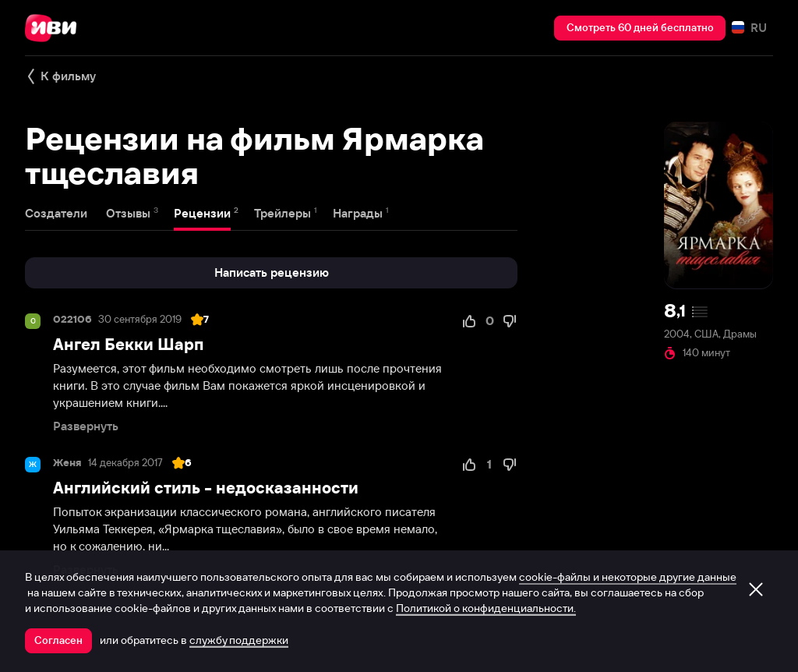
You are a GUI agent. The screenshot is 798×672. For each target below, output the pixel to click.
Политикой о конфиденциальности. (486, 608)
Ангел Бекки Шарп (129, 344)
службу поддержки (239, 640)
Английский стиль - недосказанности (206, 488)
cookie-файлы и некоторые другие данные (628, 577)
